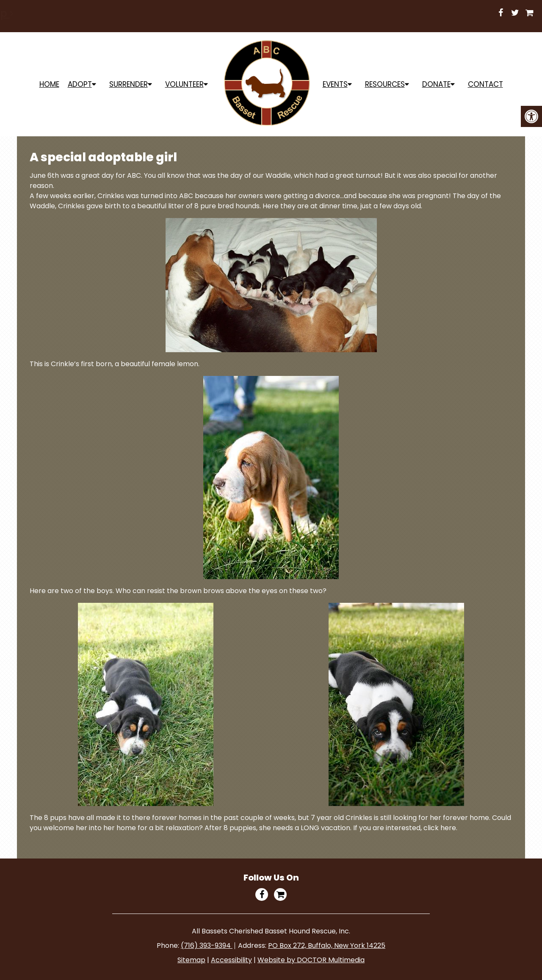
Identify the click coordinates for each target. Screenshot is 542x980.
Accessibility (231, 960)
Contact (485, 84)
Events (335, 84)
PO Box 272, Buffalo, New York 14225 (327, 945)
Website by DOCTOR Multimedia (311, 960)
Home (49, 84)
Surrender (129, 84)
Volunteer (184, 84)
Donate (436, 84)
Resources (385, 84)
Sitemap (191, 960)
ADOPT (80, 84)
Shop (358, 13)
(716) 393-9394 (207, 945)
